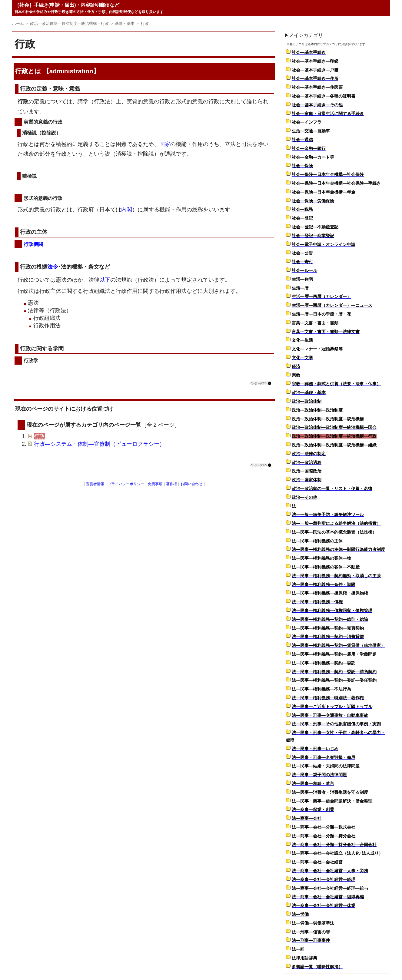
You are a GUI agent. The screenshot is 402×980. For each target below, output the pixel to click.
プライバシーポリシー (126, 484)
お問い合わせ (191, 484)
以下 (105, 280)
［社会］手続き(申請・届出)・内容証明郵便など (67, 5)
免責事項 (155, 484)
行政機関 (33, 244)
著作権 (171, 484)
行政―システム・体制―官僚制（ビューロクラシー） (99, 444)
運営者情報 (95, 484)
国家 (165, 144)
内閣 (127, 210)
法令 (53, 267)
